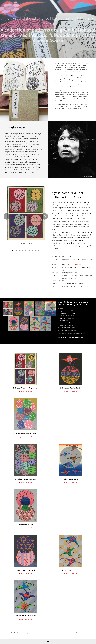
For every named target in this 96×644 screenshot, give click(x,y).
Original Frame (76, 267)
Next (45, 219)
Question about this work (76, 343)
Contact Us (79, 633)
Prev (7, 219)
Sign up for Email (89, 633)
